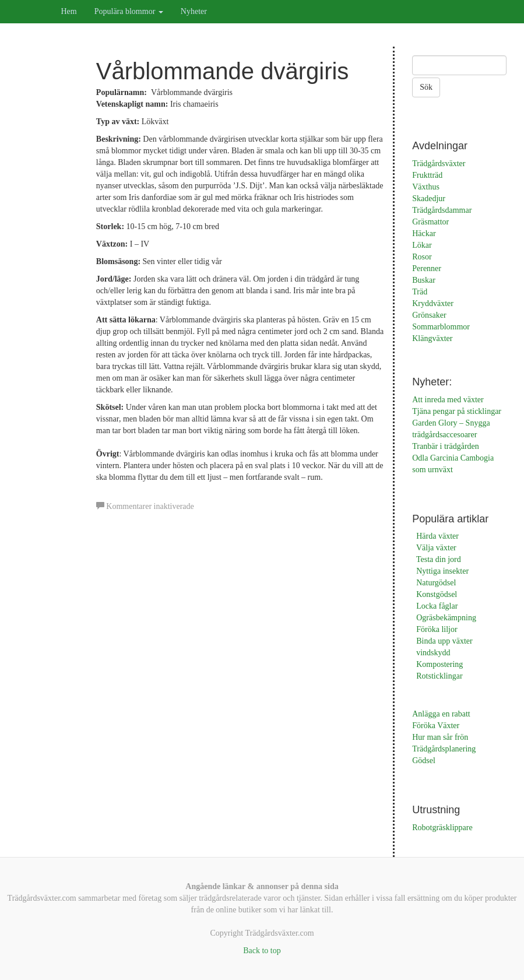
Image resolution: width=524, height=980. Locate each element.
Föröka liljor (437, 629)
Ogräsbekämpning (446, 618)
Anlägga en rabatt (441, 714)
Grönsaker (429, 315)
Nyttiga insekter (442, 571)
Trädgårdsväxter (439, 164)
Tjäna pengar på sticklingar (457, 411)
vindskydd (433, 653)
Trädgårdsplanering (444, 749)
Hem (69, 11)
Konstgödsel (437, 594)
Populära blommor (129, 11)
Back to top (262, 951)
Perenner (427, 268)
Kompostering (439, 664)
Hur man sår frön (440, 737)
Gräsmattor (430, 222)
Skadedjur (429, 199)
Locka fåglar (437, 606)
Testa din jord (439, 559)
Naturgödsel (436, 583)
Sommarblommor (441, 327)
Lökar (422, 245)
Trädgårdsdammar (442, 210)
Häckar (424, 233)
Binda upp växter (444, 641)
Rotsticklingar (439, 676)
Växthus (426, 187)
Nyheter (194, 11)
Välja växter (436, 548)
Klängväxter (432, 338)
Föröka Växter (436, 726)
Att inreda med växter (448, 400)
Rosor (422, 257)
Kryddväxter (433, 303)
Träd (420, 292)
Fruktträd (427, 175)
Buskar (424, 280)
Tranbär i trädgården (446, 446)
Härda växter (437, 536)
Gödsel (424, 761)
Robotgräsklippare (442, 828)
